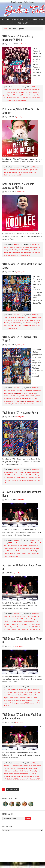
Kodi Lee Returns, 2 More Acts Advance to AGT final (18, 186)
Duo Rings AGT (32, 393)
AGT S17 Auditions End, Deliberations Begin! (22, 494)
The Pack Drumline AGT (19, 404)
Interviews (28, 19)
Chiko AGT (13, 768)
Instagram (20, 2)
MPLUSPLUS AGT (16, 325)
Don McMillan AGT (30, 622)
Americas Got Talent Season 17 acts (19, 317)
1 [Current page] (4, 790)
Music (14, 19)
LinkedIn (32, 2)
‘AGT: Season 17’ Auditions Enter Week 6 (22, 640)
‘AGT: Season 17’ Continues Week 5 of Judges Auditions (22, 716)
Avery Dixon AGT (28, 90)
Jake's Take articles (14, 774)
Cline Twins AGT (8, 320)
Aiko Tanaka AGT (28, 390)
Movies (41, 19)
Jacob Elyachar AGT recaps (30, 323)
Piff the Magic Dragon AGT (26, 172)
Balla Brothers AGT (20, 695)
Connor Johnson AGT (23, 768)
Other (19, 23)
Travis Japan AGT (33, 703)
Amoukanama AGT (30, 472)
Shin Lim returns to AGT (24, 98)
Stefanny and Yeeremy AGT (20, 703)
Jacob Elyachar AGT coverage (12, 95)
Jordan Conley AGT (26, 774)
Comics (35, 19)
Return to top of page (24, 865)
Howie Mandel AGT (34, 92)
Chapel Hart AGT (22, 393)
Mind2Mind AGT (32, 551)
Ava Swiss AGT (28, 619)
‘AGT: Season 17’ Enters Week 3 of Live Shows (22, 266)
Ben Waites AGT (31, 695)
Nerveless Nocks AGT (10, 554)
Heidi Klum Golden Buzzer (11, 771)
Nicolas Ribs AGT (12, 98)
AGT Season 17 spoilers (27, 170)
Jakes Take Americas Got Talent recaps (20, 253)
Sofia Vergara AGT (12, 100)
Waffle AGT (18, 556)
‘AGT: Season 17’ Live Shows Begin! (20, 413)
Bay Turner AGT (24, 546)
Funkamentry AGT (19, 320)
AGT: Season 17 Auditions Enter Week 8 (22, 567)
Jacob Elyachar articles (18, 398)
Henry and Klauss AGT (27, 698)
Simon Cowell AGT (14, 255)
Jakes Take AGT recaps (32, 398)
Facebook (14, 2)
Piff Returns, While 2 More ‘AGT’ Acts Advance (22, 111)
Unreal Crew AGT (9, 556)
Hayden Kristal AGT (30, 320)
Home (4, 19)
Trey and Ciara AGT (35, 630)
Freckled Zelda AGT (9, 396)
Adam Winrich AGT (12, 690)
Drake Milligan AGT (12, 92)
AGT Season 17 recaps (13, 170)
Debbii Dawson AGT (18, 622)
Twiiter (26, 2)
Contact (25, 23)
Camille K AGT (33, 546)
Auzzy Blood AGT (18, 619)
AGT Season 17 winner (15, 90)
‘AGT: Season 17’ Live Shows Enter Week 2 (20, 339)
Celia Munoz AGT (36, 317)
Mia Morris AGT (17, 776)
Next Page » (14, 790)
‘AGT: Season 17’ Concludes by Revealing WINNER (18, 38)
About (9, 19)
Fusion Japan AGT (21, 396)
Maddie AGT (7, 401)
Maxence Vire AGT (28, 627)
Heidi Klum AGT (23, 92)
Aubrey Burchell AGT (13, 546)
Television (20, 19)
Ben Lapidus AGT (26, 475)
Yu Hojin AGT (22, 100)
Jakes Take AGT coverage (28, 95)
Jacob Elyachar (23, 44)
